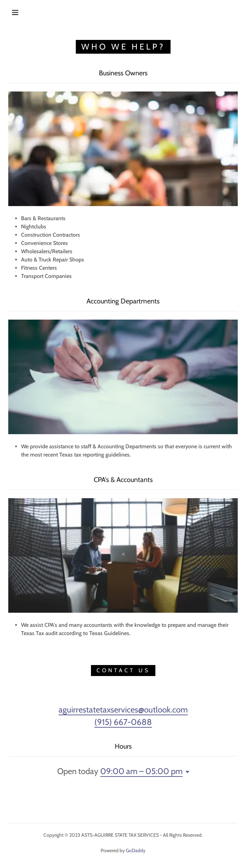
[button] (20, 12)
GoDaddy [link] (136, 850)
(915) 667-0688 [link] (123, 722)
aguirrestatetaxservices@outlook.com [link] (123, 710)
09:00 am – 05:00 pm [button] (141, 771)
